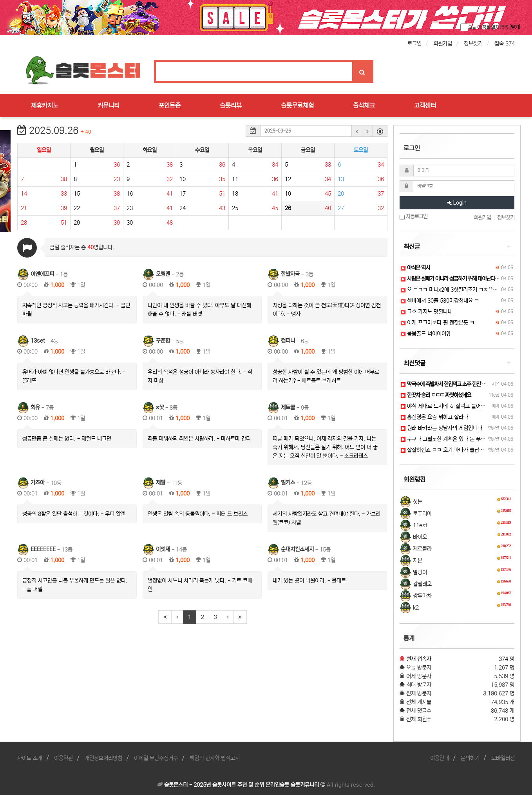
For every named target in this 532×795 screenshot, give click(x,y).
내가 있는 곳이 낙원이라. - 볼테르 (309, 581)
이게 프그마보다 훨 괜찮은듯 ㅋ (438, 323)
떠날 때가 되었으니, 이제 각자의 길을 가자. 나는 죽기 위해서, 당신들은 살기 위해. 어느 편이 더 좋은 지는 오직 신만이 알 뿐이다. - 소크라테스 (325, 447)
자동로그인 (413, 217)
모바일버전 (503, 758)
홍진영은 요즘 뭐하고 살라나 (434, 417)
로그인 (414, 44)
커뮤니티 (109, 105)
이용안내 (440, 758)
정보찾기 (473, 44)
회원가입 (443, 44)
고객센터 (425, 105)
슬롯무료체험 (297, 105)
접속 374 (505, 44)
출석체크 (364, 105)
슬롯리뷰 (231, 105)
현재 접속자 (419, 659)
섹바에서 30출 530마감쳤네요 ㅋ (440, 301)
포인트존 (170, 105)
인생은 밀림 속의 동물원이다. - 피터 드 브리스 (198, 514)
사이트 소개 (30, 758)
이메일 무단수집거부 (156, 758)
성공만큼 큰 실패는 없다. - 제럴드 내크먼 (67, 439)
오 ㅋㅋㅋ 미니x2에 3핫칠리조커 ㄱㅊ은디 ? (451, 290)
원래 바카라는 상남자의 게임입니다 (442, 428)
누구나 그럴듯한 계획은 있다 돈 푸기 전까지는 (453, 439)
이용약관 (63, 758)
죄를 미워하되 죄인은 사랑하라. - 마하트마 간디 (199, 439)
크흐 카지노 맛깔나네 (427, 312)
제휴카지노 (45, 105)
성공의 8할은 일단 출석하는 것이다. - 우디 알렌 (74, 514)
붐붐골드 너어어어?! (426, 334)
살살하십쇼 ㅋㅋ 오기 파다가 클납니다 (445, 450)
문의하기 (470, 758)
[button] (357, 131)
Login (457, 203)
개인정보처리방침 (103, 758)
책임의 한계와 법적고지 (215, 758)
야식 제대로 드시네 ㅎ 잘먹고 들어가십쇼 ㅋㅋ (453, 406)
